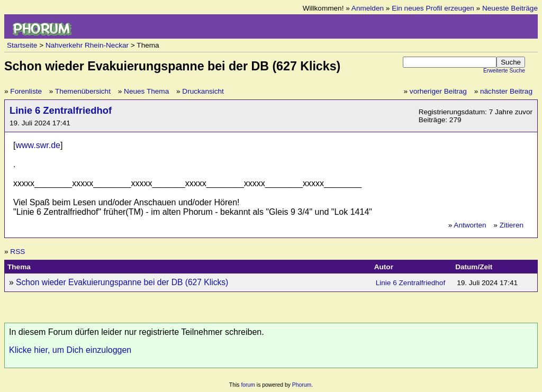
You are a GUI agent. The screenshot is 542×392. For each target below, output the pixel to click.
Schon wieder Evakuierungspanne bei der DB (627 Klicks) (122, 282)
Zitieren (512, 225)
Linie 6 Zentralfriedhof (61, 110)
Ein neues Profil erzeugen (433, 8)
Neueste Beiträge (510, 8)
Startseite (22, 45)
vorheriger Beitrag (438, 91)
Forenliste (26, 91)
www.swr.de (38, 145)
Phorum (302, 385)
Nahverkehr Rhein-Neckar (87, 45)
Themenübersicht (83, 91)
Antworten (470, 225)
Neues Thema (146, 91)
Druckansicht (203, 91)
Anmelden (368, 8)
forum (248, 385)
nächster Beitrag (506, 91)
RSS (17, 252)
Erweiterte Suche (504, 71)
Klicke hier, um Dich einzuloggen (70, 350)
